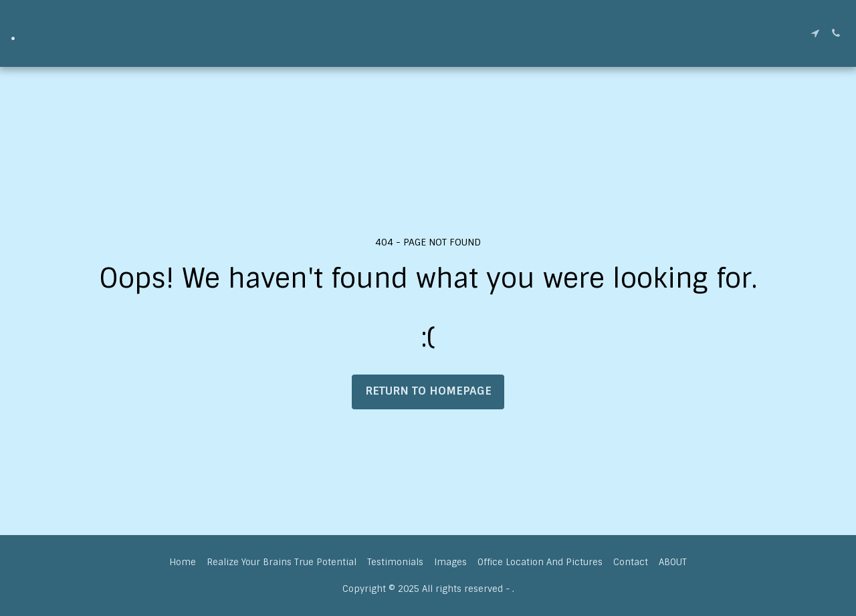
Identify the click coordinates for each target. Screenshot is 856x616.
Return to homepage (428, 391)
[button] (815, 33)
